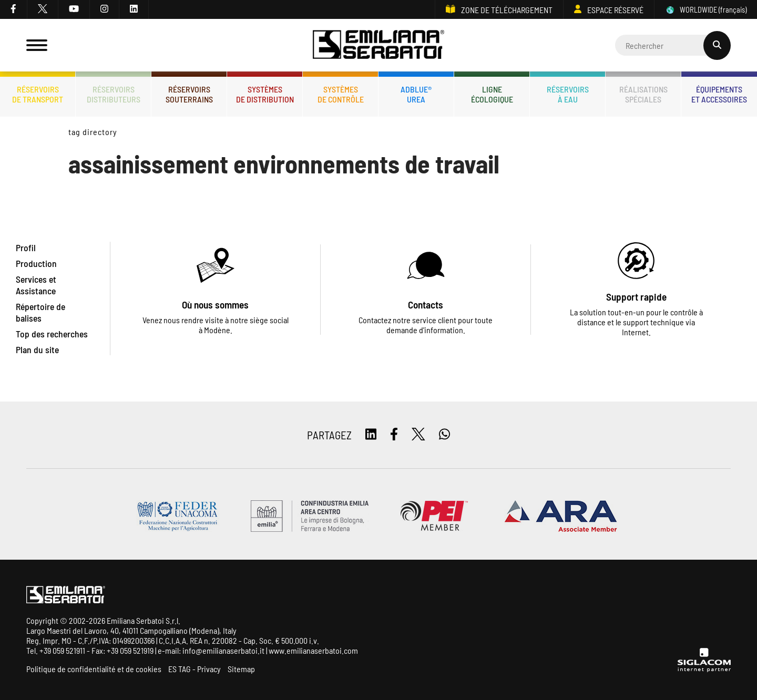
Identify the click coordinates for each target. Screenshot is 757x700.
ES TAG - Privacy (195, 669)
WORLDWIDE (706, 10)
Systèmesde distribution (265, 94)
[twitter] (43, 9)
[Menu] (37, 45)
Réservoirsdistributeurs (114, 94)
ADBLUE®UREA (416, 94)
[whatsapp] (444, 435)
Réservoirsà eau (568, 94)
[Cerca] (673, 45)
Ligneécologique (492, 94)
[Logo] (378, 45)
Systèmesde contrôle (341, 94)
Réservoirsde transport (38, 94)
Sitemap (241, 669)
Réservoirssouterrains (189, 94)
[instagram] (105, 9)
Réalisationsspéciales (643, 94)
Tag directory (93, 132)
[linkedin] (134, 9)
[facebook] (14, 9)
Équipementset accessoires (719, 94)
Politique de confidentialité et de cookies (94, 669)
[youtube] (74, 9)
